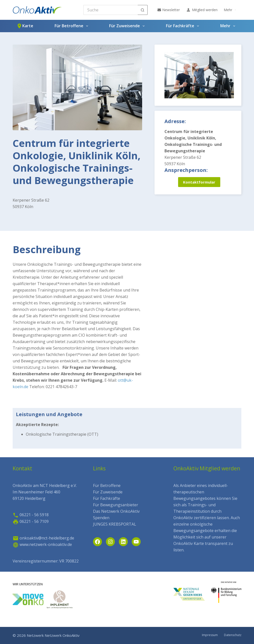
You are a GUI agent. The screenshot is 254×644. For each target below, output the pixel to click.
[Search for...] (111, 10)
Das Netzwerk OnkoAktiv (116, 511)
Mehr (230, 10)
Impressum (210, 635)
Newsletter (169, 10)
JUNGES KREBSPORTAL (115, 524)
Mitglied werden (202, 10)
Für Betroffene (72, 26)
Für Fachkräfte (183, 26)
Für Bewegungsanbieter (116, 505)
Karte (25, 26)
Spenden (101, 518)
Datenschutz (233, 635)
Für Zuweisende (128, 26)
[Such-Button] (143, 10)
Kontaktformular (199, 182)
